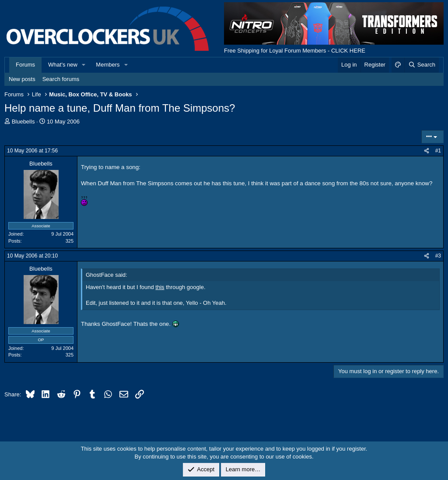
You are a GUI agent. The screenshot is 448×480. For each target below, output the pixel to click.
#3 (438, 256)
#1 (438, 151)
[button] (84, 65)
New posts (22, 79)
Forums (25, 65)
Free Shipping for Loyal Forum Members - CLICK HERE (295, 51)
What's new (63, 65)
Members (108, 65)
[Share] (427, 151)
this (160, 287)
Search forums (61, 79)
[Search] (422, 65)
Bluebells (23, 122)
